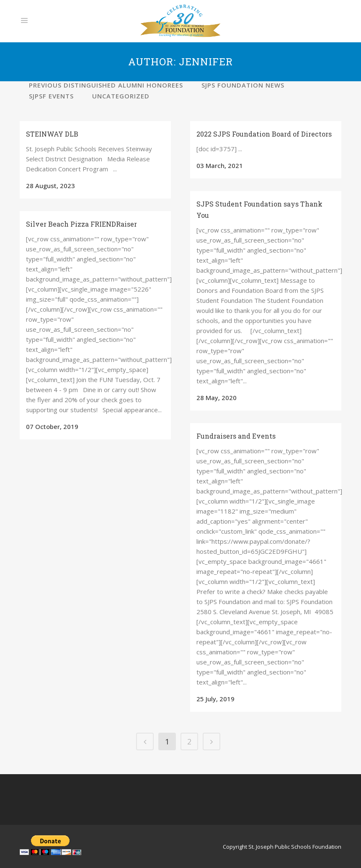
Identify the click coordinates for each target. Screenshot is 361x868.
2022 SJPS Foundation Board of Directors (264, 134)
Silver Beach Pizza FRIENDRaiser (81, 224)
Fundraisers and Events (236, 436)
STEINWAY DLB (52, 134)
